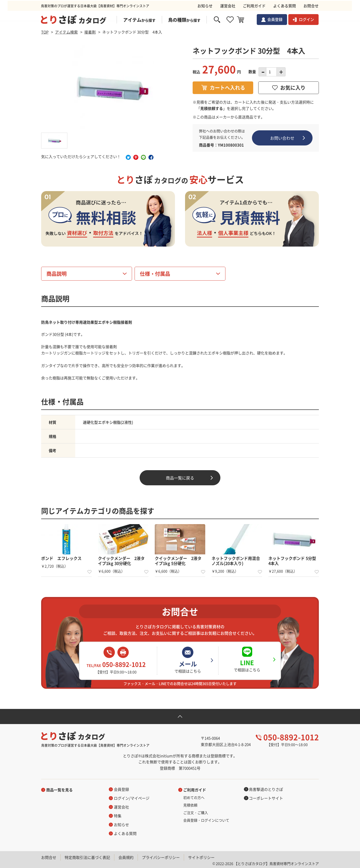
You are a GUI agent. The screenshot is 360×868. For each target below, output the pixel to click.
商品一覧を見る (59, 790)
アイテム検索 (66, 32)
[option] (112, 88)
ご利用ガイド (195, 790)
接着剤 (90, 32)
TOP (45, 32)
